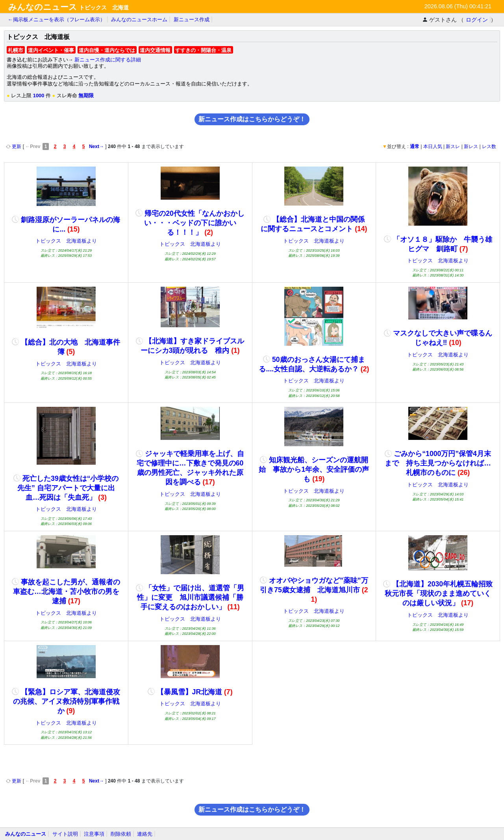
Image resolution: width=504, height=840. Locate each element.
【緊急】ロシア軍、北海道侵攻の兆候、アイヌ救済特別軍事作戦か (66, 701)
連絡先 (145, 834)
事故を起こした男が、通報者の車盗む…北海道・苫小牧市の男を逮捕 (66, 592)
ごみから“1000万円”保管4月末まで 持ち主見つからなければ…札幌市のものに (438, 463)
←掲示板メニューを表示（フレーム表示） (57, 19)
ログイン (477, 20)
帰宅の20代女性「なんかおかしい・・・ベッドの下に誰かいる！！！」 (190, 223)
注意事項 (94, 834)
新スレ (453, 146)
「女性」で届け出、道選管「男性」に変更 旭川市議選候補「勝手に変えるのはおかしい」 (190, 597)
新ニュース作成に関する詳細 (108, 60)
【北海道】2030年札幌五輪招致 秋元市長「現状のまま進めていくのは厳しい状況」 (441, 593)
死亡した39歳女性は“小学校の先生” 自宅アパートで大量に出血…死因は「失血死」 (66, 488)
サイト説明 (65, 834)
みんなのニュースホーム (139, 19)
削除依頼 (121, 834)
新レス (471, 146)
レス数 (489, 146)
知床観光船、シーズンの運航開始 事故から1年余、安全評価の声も (314, 469)
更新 (14, 146)
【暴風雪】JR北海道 (190, 692)
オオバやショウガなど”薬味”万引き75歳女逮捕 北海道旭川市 (314, 590)
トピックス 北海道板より (66, 241)
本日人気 (433, 146)
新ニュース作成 (192, 19)
